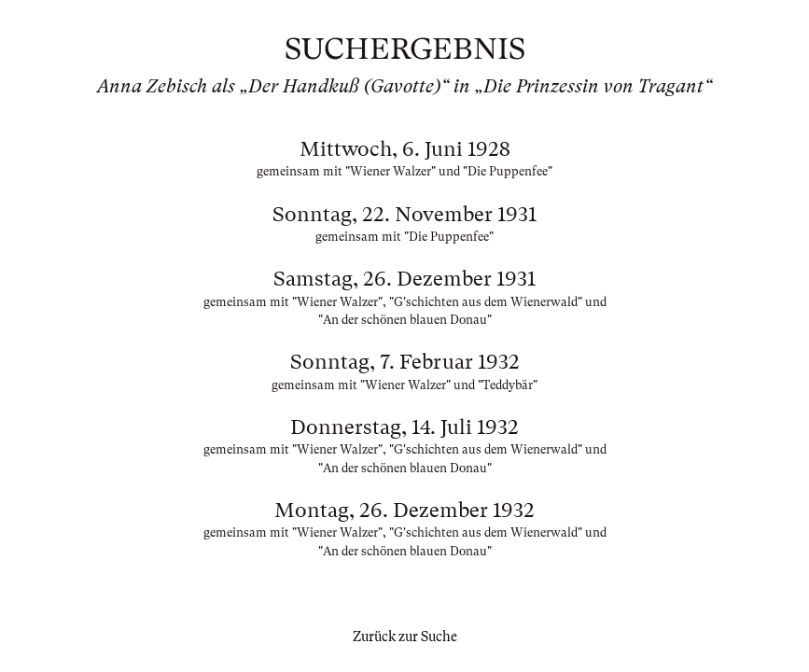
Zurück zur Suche (405, 637)
